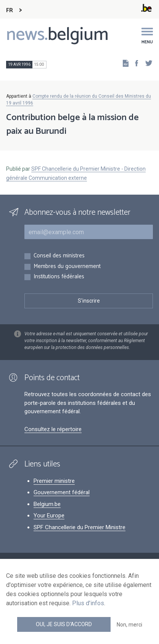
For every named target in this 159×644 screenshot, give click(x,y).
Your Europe (49, 516)
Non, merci (129, 625)
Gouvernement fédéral (62, 492)
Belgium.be (47, 504)
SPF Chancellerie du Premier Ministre (79, 527)
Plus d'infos (88, 603)
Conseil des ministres (59, 256)
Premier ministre (54, 481)
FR (10, 10)
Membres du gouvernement (67, 267)
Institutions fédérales (59, 277)
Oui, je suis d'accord (64, 624)
